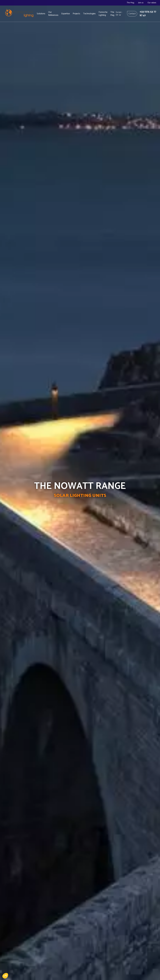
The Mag (130, 3)
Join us (141, 3)
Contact (132, 14)
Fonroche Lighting (103, 14)
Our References (53, 14)
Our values (152, 3)
